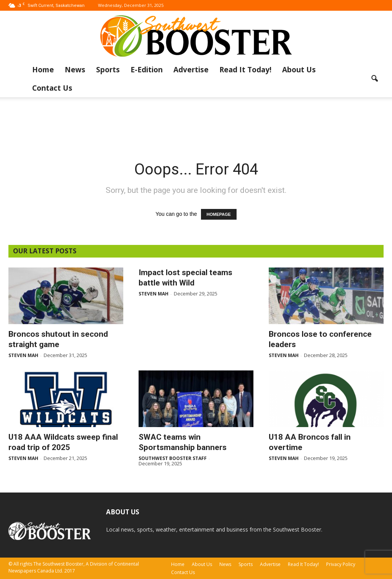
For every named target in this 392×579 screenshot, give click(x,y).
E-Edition (147, 70)
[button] (374, 79)
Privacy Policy (341, 564)
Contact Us (52, 88)
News (75, 70)
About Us (299, 70)
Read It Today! (245, 70)
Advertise (191, 70)
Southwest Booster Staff (173, 458)
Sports (108, 70)
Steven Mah (23, 355)
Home (43, 70)
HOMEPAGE (219, 214)
